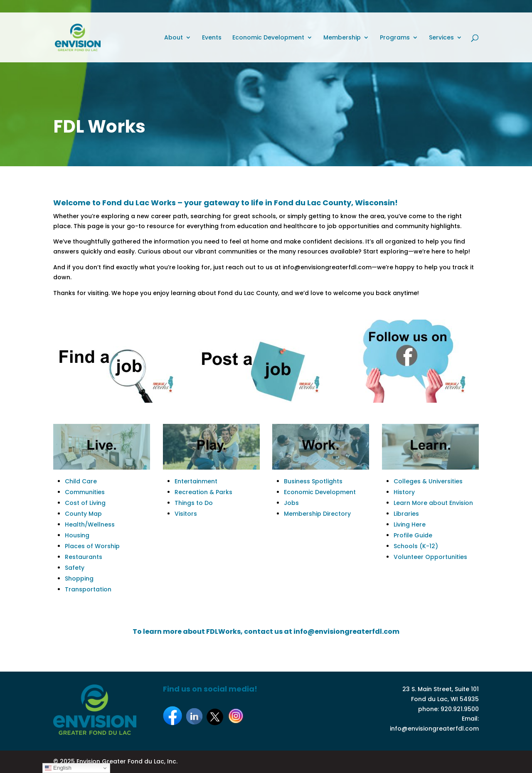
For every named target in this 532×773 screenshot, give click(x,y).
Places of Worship (92, 546)
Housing (77, 535)
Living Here (410, 524)
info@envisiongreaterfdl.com (434, 729)
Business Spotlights (313, 481)
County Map (83, 514)
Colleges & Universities (428, 481)
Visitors (186, 514)
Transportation (88, 589)
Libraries (406, 514)
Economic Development (268, 38)
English (58, 768)
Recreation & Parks (203, 492)
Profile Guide (413, 535)
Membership (342, 38)
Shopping (79, 579)
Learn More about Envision (433, 503)
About (174, 38)
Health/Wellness (90, 524)
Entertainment (196, 481)
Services (441, 38)
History (404, 492)
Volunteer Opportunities (430, 557)
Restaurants (84, 557)
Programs (395, 38)
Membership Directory (317, 514)
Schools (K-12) (416, 546)
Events (212, 38)
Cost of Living (85, 503)
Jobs (291, 503)
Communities (85, 492)
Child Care (81, 481)
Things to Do (194, 503)
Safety (75, 568)
